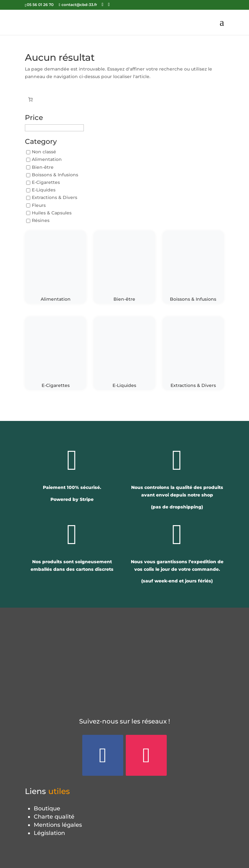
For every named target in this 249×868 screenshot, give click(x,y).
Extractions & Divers (55, 198)
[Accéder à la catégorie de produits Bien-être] (124, 267)
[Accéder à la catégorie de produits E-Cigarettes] (55, 353)
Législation (49, 833)
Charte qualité (54, 817)
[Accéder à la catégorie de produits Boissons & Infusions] (193, 267)
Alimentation (47, 160)
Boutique (47, 808)
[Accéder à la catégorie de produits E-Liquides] (124, 353)
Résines (41, 220)
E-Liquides (44, 190)
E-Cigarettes (46, 182)
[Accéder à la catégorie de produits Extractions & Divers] (193, 353)
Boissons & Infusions (55, 175)
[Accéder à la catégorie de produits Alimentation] (55, 267)
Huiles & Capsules (52, 213)
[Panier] (30, 99)
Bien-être (43, 167)
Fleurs (39, 205)
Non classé (44, 152)
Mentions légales (58, 825)
